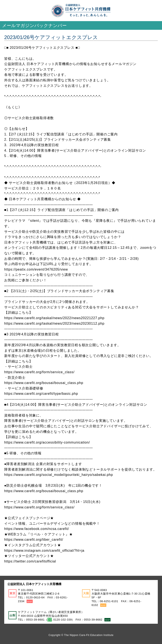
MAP (30, 601)
